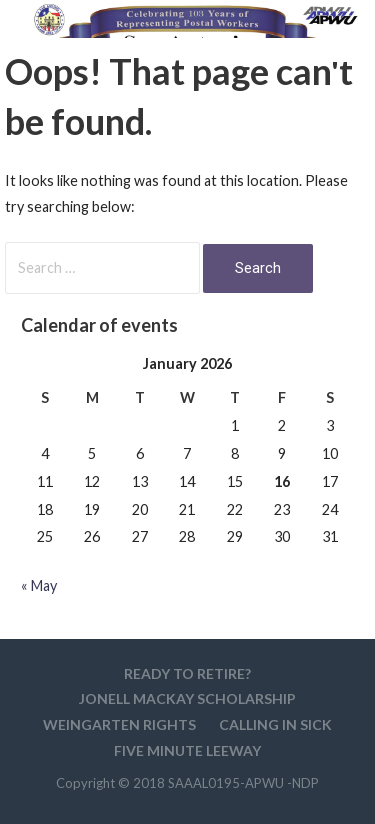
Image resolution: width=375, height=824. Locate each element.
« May (39, 585)
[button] (343, 56)
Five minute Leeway (187, 750)
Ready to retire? (187, 673)
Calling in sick (275, 724)
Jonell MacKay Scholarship (187, 698)
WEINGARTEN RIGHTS (119, 724)
